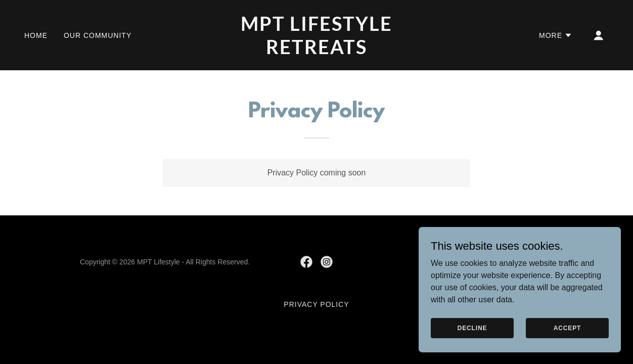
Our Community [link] (98, 35)
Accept (567, 328)
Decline (472, 328)
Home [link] (36, 35)
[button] (556, 35)
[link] (316, 51)
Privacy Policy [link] (316, 304)
